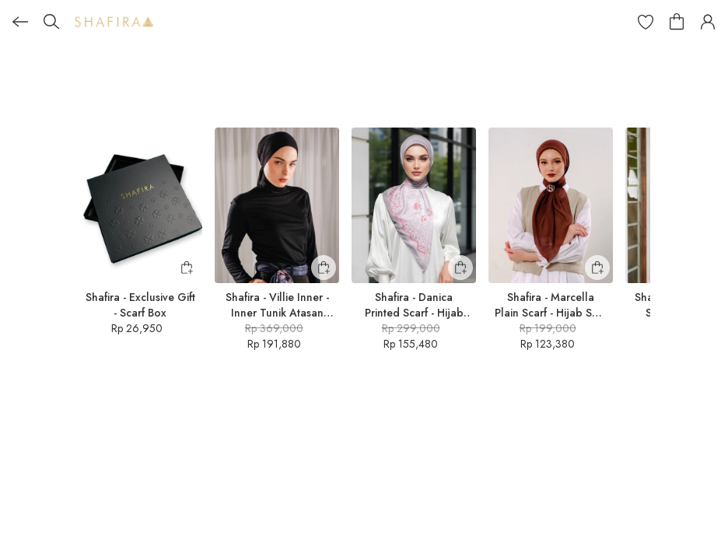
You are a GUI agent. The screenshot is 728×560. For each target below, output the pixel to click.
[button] (646, 22)
